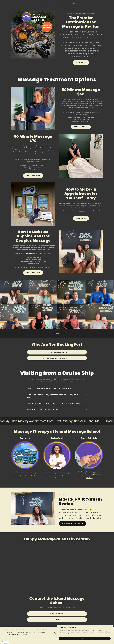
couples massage (97, 474)
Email (57, 625)
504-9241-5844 (56, 379)
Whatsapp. (90, 478)
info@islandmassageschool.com (63, 381)
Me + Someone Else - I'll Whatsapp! (57, 358)
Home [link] (41, 3)
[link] (57, 579)
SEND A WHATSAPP (33, 273)
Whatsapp (83, 211)
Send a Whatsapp (81, 127)
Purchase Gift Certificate (73, 524)
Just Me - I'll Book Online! (57, 352)
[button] (49, 3)
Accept (96, 638)
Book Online (81, 63)
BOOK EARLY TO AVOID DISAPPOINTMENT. (16, 640)
